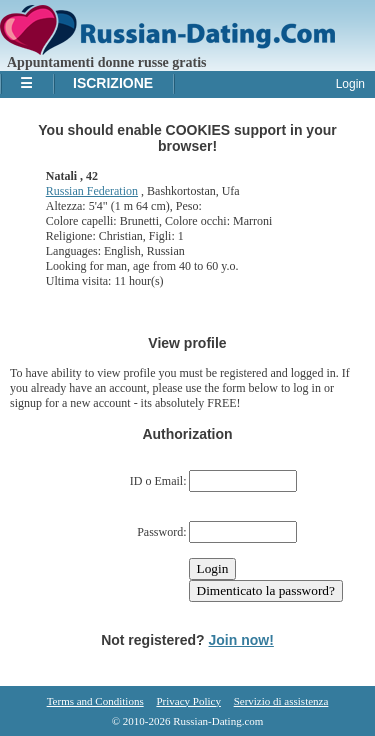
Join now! (241, 640)
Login (350, 84)
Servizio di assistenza (281, 701)
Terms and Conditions (95, 701)
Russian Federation (92, 191)
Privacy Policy (188, 701)
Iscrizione (113, 83)
